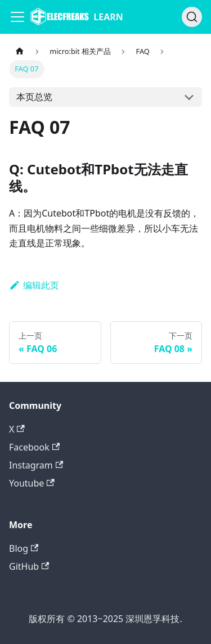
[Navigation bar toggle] (17, 17)
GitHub (29, 566)
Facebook (34, 447)
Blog (24, 548)
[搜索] (192, 17)
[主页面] (20, 51)
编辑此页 (34, 285)
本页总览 (34, 97)
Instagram (36, 465)
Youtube (32, 483)
